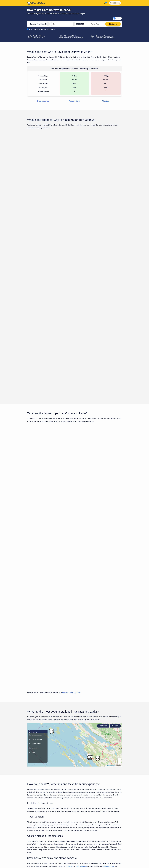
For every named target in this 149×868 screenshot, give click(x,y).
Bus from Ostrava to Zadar (71, 525)
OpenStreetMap (111, 598)
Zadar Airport (39, 701)
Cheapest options (43, 101)
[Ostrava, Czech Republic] (39, 24)
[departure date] (82, 24)
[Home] (36, 3)
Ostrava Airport (109, 698)
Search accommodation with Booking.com (42, 29)
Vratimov (69, 698)
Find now (112, 166)
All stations (106, 101)
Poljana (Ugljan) (81, 698)
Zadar (115, 558)
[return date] (97, 24)
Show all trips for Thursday (74, 310)
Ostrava (103, 558)
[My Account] (105, 3)
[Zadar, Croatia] (62, 24)
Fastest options (74, 101)
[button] (90, 590)
